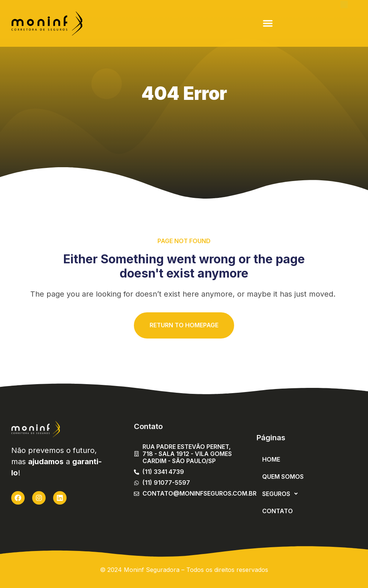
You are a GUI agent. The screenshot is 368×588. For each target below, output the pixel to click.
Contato (277, 511)
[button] (268, 23)
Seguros (282, 494)
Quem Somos (283, 477)
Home (271, 459)
